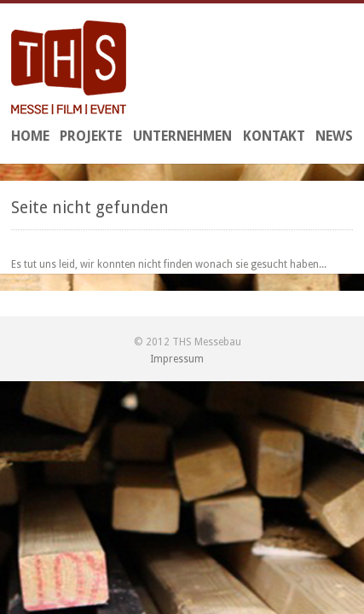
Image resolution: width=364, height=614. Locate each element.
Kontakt (274, 136)
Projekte (91, 136)
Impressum (177, 359)
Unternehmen (182, 136)
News (334, 136)
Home (30, 136)
